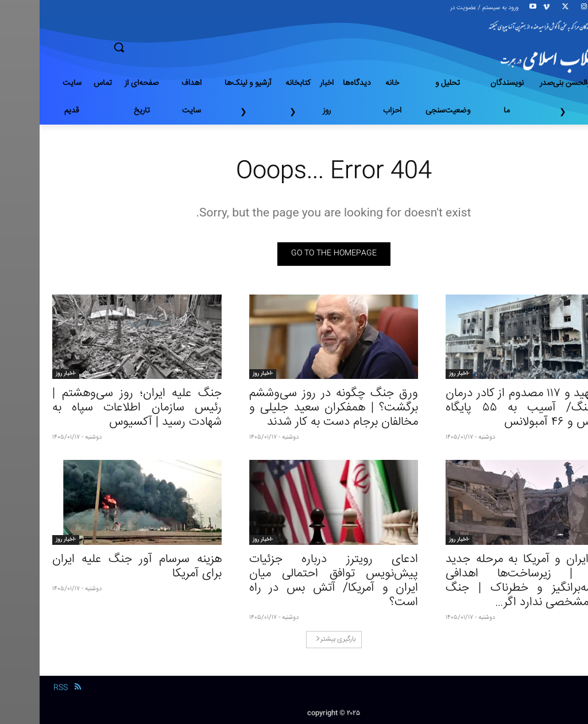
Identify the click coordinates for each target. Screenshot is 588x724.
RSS (21, 688)
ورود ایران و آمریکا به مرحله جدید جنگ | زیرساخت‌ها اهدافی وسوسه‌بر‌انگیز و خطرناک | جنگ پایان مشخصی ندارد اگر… (491, 581)
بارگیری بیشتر (296, 639)
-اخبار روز (419, 374)
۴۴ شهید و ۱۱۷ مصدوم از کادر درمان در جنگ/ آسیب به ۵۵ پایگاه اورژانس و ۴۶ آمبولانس (491, 408)
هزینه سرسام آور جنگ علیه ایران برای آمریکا (97, 567)
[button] (159, 47)
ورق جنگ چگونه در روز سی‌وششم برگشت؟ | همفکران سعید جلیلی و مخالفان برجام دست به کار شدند (294, 408)
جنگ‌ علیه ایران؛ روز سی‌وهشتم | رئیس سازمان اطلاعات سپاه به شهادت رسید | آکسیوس (97, 408)
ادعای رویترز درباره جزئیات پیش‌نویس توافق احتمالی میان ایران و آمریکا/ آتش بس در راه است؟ (294, 581)
